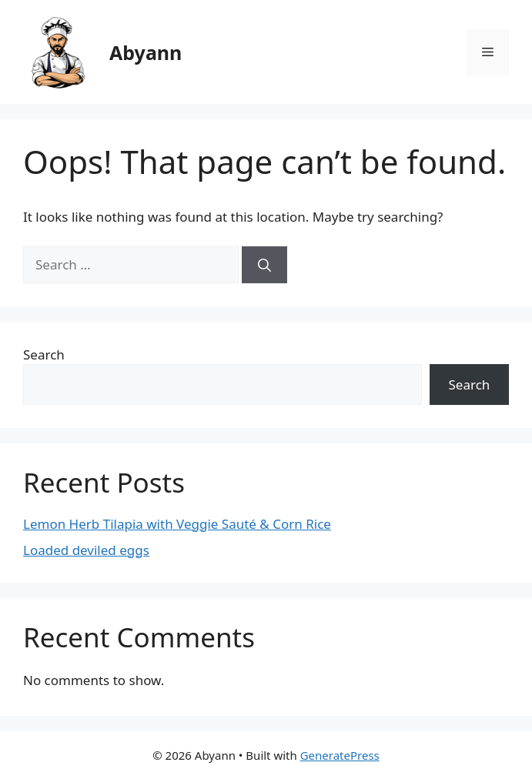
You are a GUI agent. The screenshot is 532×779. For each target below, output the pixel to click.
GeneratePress (340, 755)
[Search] (264, 265)
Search (44, 354)
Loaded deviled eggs (86, 550)
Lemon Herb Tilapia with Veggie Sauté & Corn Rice (177, 524)
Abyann (146, 52)
